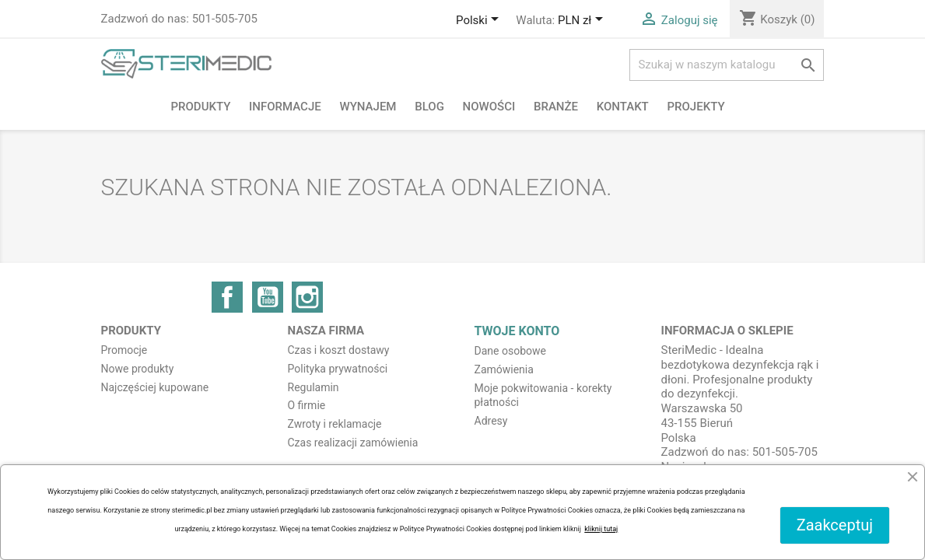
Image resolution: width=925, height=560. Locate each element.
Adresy (491, 421)
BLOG (429, 107)
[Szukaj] (727, 65)
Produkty (201, 107)
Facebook (227, 297)
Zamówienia (504, 369)
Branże (556, 107)
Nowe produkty (138, 369)
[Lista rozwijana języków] (480, 21)
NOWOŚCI (489, 107)
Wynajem (368, 107)
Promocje (124, 350)
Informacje (285, 107)
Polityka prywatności (338, 369)
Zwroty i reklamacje (335, 424)
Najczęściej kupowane (155, 387)
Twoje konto (517, 331)
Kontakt (623, 107)
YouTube (268, 297)
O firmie (307, 405)
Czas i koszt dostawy (339, 350)
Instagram (307, 297)
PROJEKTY (696, 107)
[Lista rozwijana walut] (583, 21)
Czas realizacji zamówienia (353, 443)
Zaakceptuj (835, 525)
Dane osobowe (510, 351)
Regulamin (314, 387)
